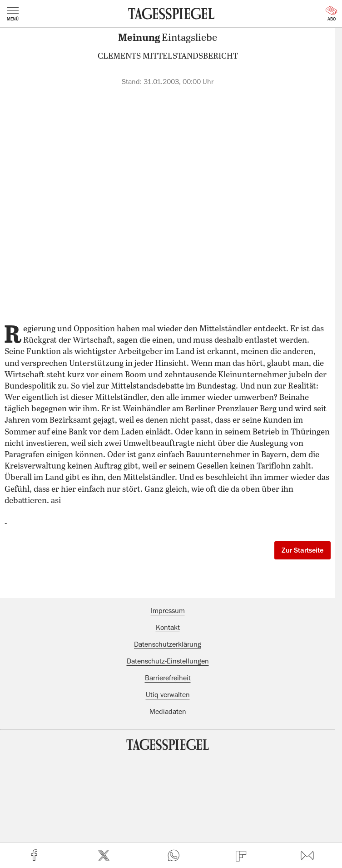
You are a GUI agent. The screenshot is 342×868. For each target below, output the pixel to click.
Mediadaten (168, 712)
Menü (13, 14)
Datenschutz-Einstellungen (168, 661)
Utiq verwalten (168, 695)
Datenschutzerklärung (168, 644)
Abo (332, 14)
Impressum (168, 611)
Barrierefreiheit (168, 678)
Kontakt (168, 628)
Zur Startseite (302, 550)
